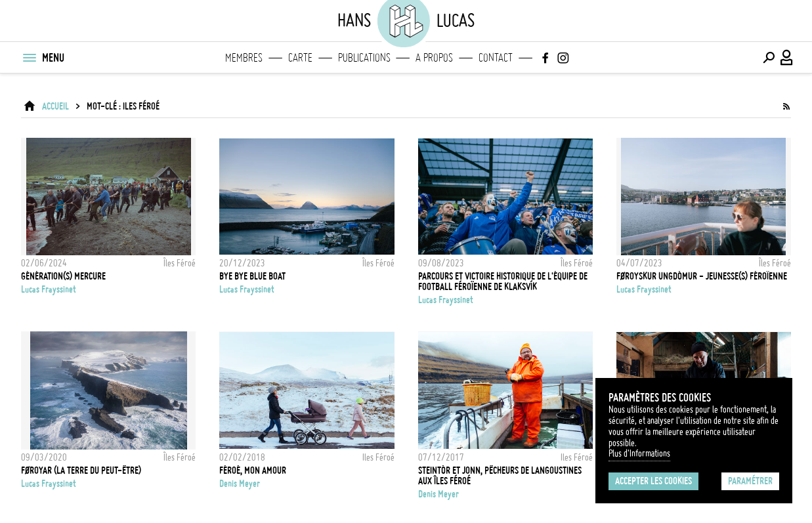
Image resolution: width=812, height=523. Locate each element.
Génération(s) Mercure (63, 276)
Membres (244, 58)
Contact (496, 58)
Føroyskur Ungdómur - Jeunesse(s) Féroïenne (702, 276)
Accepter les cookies (653, 481)
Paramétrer (750, 481)
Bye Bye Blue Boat (252, 276)
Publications (364, 58)
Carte (300, 58)
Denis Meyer (240, 484)
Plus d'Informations (639, 453)
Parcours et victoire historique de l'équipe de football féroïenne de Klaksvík (503, 282)
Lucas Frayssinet (49, 289)
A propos (434, 58)
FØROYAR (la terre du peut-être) (81, 471)
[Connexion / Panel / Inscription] (787, 58)
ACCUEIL (55, 106)
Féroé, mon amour (253, 471)
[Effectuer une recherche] (769, 58)
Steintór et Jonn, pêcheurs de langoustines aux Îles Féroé (500, 476)
